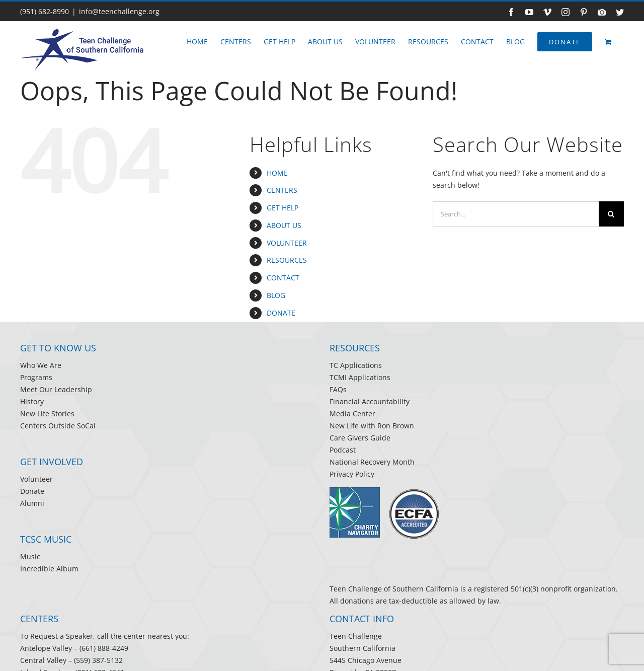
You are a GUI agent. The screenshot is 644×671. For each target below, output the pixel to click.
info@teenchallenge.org (119, 11)
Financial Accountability (370, 401)
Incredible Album (49, 569)
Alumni (32, 503)
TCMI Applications (360, 377)
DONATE (281, 313)
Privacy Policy (352, 474)
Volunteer (36, 479)
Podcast (343, 450)
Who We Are (41, 365)
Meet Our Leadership (56, 389)
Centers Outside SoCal (58, 426)
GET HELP (283, 208)
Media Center (352, 414)
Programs (36, 377)
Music (30, 556)
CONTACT (283, 278)
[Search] (611, 214)
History (32, 401)
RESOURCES (287, 260)
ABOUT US (284, 225)
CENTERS (282, 190)
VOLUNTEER (287, 243)
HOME (277, 173)
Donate (32, 491)
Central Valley (43, 660)
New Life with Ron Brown (372, 426)
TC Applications (356, 365)
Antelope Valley (46, 648)
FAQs (338, 389)
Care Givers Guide (360, 438)
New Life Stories (47, 414)
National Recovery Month (372, 462)
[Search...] (516, 214)
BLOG (276, 295)
